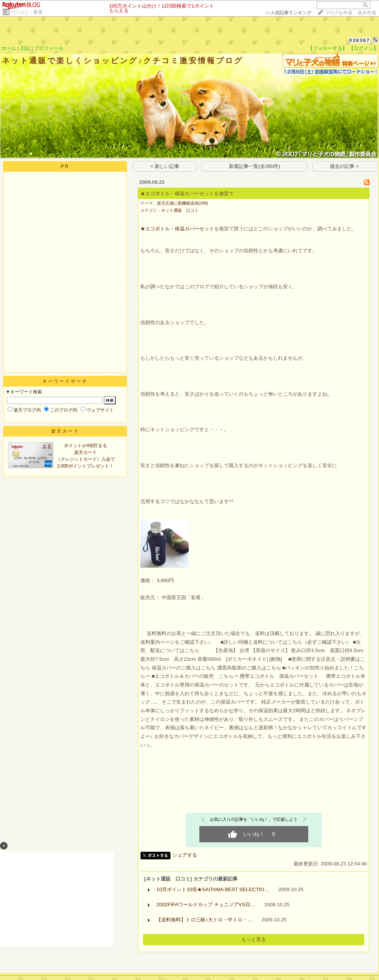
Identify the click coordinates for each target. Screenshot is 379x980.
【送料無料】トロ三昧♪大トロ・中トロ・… (204, 920)
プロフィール (49, 48)
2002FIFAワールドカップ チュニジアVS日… (206, 905)
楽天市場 (367, 13)
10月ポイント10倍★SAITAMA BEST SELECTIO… (213, 889)
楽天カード (65, 431)
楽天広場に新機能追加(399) (183, 203)
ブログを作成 (339, 13)
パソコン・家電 (26, 12)
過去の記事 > (344, 166)
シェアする (185, 855)
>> (288, 13)
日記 (25, 48)
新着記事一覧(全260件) (254, 166)
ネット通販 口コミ (180, 210)
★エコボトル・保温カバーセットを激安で (187, 193)
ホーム (9, 48)
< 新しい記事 (165, 166)
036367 (360, 40)
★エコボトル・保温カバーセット (177, 229)
